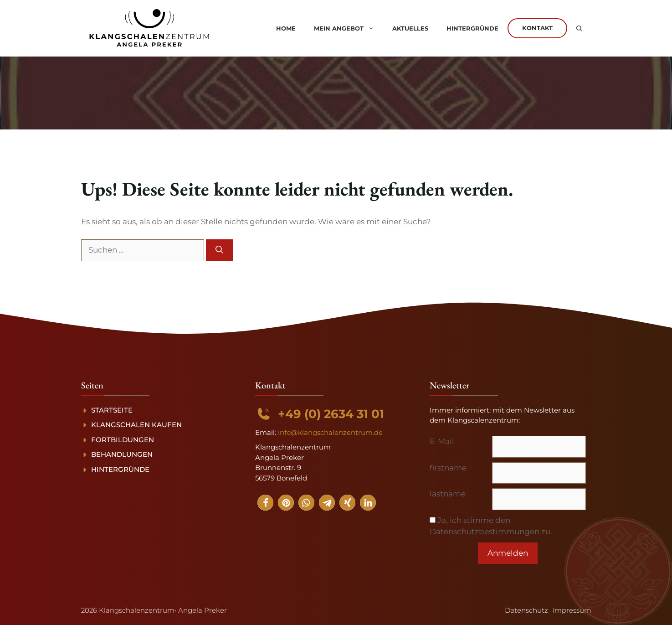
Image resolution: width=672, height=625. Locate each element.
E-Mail (442, 441)
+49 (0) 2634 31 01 (331, 414)
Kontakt (537, 28)
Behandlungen (122, 454)
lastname (448, 494)
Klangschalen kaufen (136, 425)
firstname (448, 468)
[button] (579, 28)
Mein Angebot (349, 28)
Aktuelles (410, 28)
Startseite (112, 410)
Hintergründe (472, 28)
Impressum (572, 610)
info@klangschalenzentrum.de (330, 432)
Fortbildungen (123, 440)
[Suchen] (219, 250)
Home (286, 28)
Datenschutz (526, 610)
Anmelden (508, 553)
